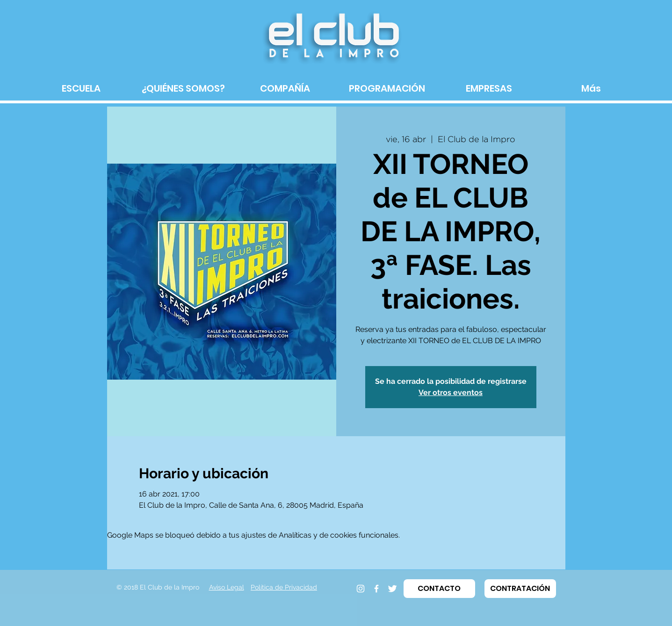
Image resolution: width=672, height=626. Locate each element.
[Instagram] (361, 589)
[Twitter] (392, 589)
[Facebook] (376, 589)
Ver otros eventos (451, 392)
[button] (439, 589)
